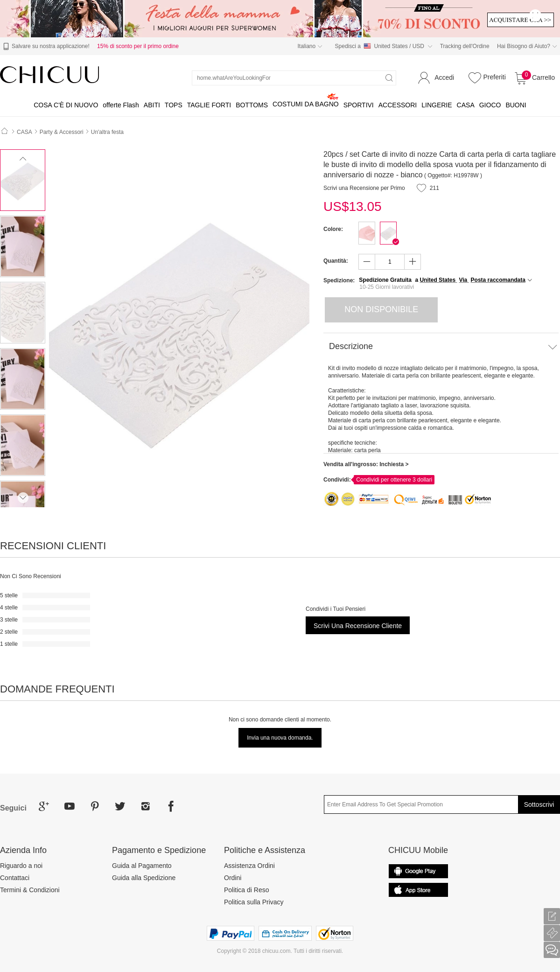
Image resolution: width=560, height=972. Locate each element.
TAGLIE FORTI (209, 105)
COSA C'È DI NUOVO (66, 105)
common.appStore (418, 871)
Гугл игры (418, 890)
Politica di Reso (247, 890)
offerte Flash (121, 105)
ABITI (152, 105)
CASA (466, 105)
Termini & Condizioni (30, 890)
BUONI (516, 105)
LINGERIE (437, 105)
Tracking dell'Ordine (465, 46)
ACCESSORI (398, 105)
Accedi (444, 77)
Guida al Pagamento (142, 866)
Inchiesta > (394, 464)
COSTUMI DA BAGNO (306, 104)
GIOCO (490, 105)
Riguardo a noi (21, 866)
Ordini (233, 878)
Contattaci (15, 878)
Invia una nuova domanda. (280, 738)
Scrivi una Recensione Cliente (358, 626)
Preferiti (486, 77)
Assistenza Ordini (249, 866)
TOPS (174, 105)
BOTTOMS (252, 105)
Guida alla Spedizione (144, 878)
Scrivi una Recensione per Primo (364, 188)
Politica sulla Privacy (254, 902)
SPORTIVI (359, 105)
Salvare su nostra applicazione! (45, 47)
